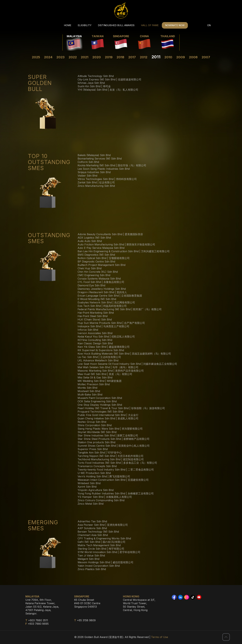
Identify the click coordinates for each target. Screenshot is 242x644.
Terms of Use (160, 637)
